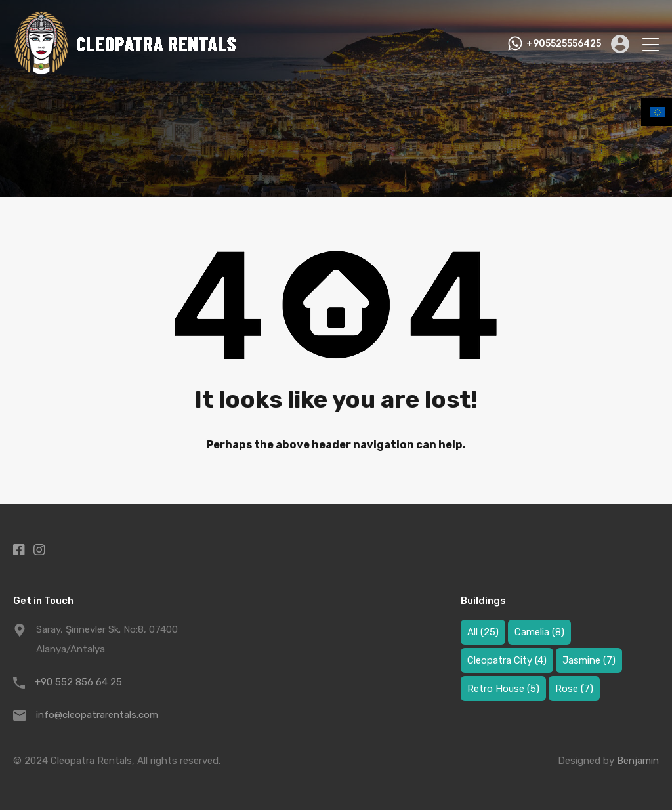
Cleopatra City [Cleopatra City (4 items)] (507, 660)
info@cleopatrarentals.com (97, 715)
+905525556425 (564, 44)
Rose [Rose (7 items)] (574, 689)
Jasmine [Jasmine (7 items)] (589, 660)
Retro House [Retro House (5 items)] (503, 689)
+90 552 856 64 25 (78, 682)
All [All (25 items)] (483, 632)
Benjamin (638, 761)
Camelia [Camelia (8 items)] (539, 632)
